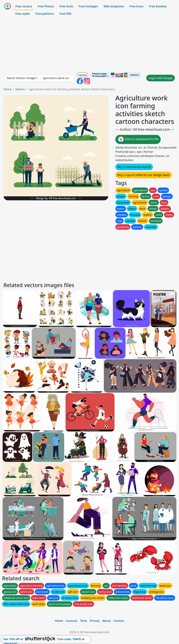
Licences (71, 621)
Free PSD (65, 14)
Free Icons (137, 6)
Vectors (20, 89)
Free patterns (45, 14)
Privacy (95, 621)
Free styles (23, 14)
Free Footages (88, 6)
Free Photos (46, 6)
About (107, 621)
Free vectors (24, 6)
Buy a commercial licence (134, 167)
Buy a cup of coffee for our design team (144, 175)
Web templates (114, 6)
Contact (119, 621)
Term (84, 621)
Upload (82, 75)
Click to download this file (138, 139)
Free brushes (158, 6)
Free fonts (66, 6)
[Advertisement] (89, 44)
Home (8, 89)
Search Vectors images (21, 78)
